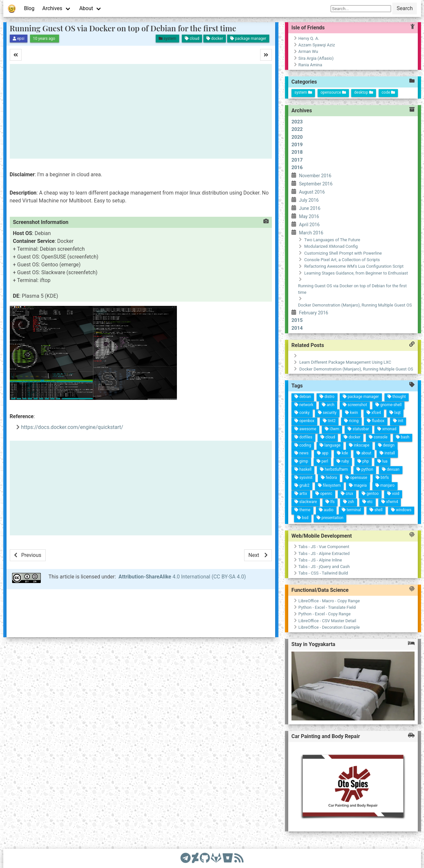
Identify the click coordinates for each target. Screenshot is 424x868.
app (242, 481)
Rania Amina (310, 65)
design (217, 422)
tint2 (209, 483)
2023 (297, 122)
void (262, 402)
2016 (297, 167)
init (191, 417)
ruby (245, 460)
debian (193, 516)
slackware (294, 485)
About (86, 8)
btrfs (250, 417)
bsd (310, 483)
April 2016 (309, 225)
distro (187, 492)
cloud (225, 480)
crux (275, 447)
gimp (256, 500)
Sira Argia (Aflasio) (316, 58)
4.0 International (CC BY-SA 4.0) (182, 577)
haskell (263, 496)
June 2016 (310, 208)
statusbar (209, 453)
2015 (297, 320)
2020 (297, 137)
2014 (297, 328)
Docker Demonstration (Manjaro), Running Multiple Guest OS (355, 305)
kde (237, 462)
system (303, 92)
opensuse (257, 442)
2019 (297, 145)
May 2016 (309, 216)
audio (296, 463)
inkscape (225, 448)
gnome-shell (178, 430)
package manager (178, 459)
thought (168, 425)
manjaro (257, 413)
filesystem (272, 466)
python (246, 436)
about (231, 441)
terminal (289, 438)
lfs (287, 461)
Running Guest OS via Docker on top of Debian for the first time (123, 28)
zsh (282, 443)
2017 (297, 160)
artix (287, 492)
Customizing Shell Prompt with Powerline (343, 253)
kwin (195, 464)
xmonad (202, 426)
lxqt (184, 422)
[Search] (361, 9)
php (239, 440)
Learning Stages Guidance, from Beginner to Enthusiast (356, 273)
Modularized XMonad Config (331, 246)
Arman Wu (308, 51)
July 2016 (309, 200)
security (202, 487)
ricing (203, 462)
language (232, 476)
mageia (264, 438)
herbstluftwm (255, 466)
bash (205, 408)
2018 (297, 152)
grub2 (279, 493)
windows (276, 390)
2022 (297, 129)
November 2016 (315, 176)
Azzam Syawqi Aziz (317, 45)
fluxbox (197, 439)
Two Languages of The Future (332, 240)
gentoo (268, 425)
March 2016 (311, 233)
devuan (240, 411)
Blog (29, 8)
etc (277, 425)
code (388, 92)
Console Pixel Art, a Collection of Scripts (342, 260)
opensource (333, 92)
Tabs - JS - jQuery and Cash (253, 579)
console (212, 432)
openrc (281, 469)
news (248, 502)
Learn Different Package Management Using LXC (241, 363)
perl (250, 479)
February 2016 (314, 313)
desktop (364, 92)
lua (234, 421)
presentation (303, 457)
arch (194, 489)
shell (283, 415)
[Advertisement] (141, 111)
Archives (52, 8)
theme (302, 486)
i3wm (216, 479)
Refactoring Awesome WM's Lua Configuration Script (354, 266)
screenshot (187, 463)
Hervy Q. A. (309, 38)
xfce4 (190, 443)
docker (219, 457)
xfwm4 (271, 404)
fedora (264, 469)
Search (405, 8)
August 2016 (312, 192)
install (225, 419)
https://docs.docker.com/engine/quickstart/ (72, 427)
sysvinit (271, 493)
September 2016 (316, 184)
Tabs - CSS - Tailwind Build (260, 578)
